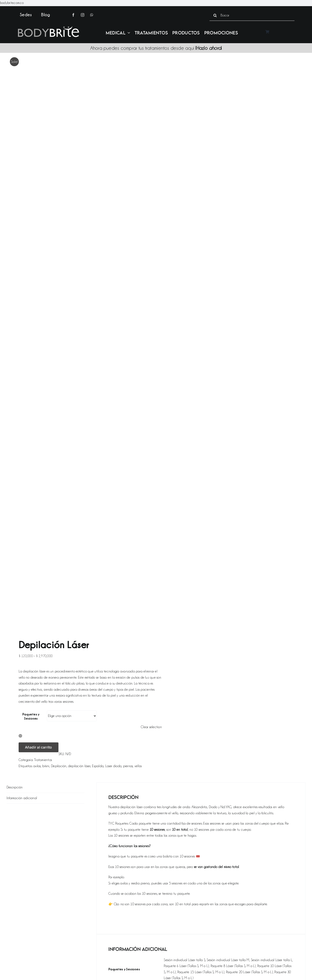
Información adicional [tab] (22, 798)
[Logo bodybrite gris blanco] (48, 28)
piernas (128, 766)
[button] (21, 736)
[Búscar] (252, 15)
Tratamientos (43, 760)
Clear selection (151, 727)
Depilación (59, 766)
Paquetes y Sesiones (31, 716)
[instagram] (83, 15)
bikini (46, 766)
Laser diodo (113, 766)
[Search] (215, 15)
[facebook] (73, 15)
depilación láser (79, 766)
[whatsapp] (92, 15)
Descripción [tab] (15, 787)
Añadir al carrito (39, 747)
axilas (37, 766)
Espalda (98, 766)
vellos (138, 766)
